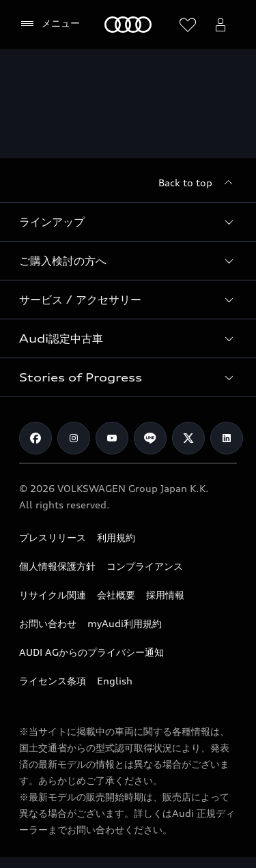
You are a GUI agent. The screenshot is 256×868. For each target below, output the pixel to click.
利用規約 (116, 537)
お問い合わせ (48, 623)
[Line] (150, 438)
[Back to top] (198, 183)
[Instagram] (74, 438)
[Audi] (128, 25)
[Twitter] (188, 438)
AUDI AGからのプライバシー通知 (91, 652)
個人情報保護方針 (57, 566)
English (115, 681)
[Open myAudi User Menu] (221, 25)
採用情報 (165, 595)
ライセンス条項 (53, 681)
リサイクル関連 (53, 595)
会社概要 (116, 595)
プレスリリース (53, 537)
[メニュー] (49, 24)
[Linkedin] (227, 438)
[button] (128, 222)
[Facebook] (35, 438)
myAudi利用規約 (125, 623)
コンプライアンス (145, 566)
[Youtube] (112, 438)
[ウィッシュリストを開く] (188, 25)
